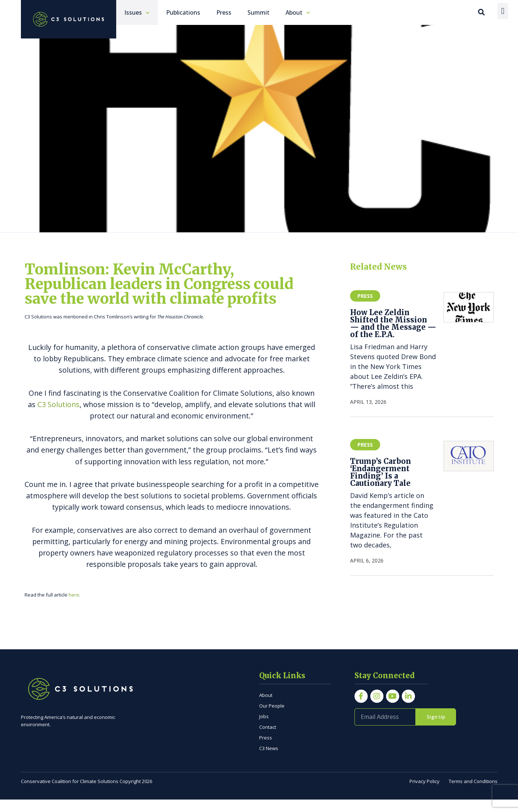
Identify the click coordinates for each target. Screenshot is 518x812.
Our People (272, 718)
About (266, 707)
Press (266, 750)
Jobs (264, 728)
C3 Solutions (58, 416)
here (74, 607)
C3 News (269, 760)
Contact (268, 739)
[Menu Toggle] (503, 11)
